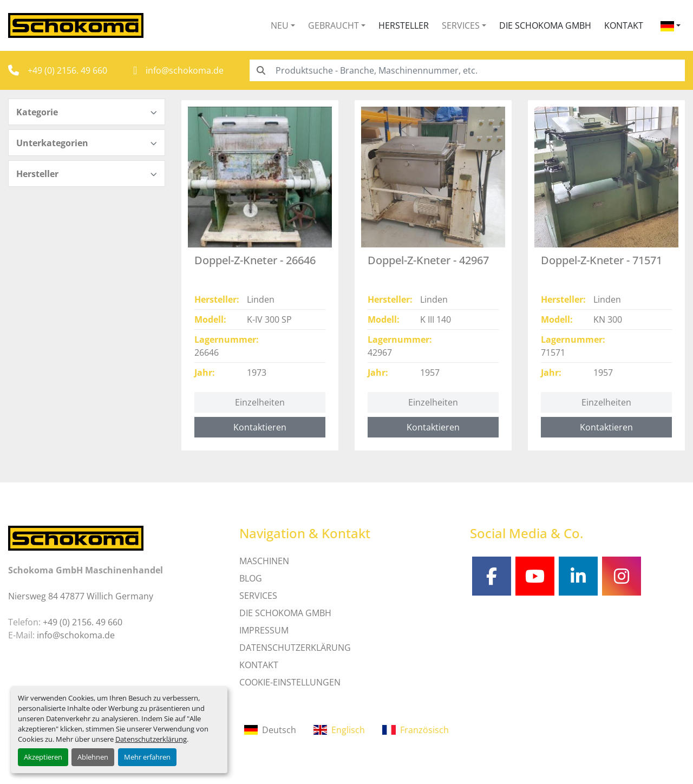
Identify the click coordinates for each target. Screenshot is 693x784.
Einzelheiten (260, 402)
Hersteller (404, 25)
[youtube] (535, 576)
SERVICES (258, 596)
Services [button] (461, 25)
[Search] (467, 70)
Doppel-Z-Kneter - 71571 (602, 260)
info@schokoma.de (185, 70)
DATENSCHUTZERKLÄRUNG (295, 648)
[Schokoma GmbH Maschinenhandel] (76, 537)
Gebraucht (334, 25)
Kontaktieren (260, 427)
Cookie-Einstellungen (290, 682)
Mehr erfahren (147, 757)
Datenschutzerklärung (151, 739)
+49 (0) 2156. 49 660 (67, 70)
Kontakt (624, 25)
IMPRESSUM (264, 630)
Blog (251, 578)
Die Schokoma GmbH (545, 25)
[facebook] (492, 576)
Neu (280, 25)
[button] (283, 25)
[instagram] (622, 576)
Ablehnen (93, 757)
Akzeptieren (43, 757)
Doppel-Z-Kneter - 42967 (428, 260)
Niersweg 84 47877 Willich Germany (81, 596)
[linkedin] (578, 576)
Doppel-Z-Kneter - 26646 (255, 260)
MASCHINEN (264, 561)
